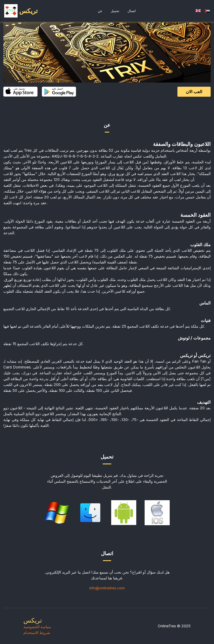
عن (100, 11)
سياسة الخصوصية (37, 627)
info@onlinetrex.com (107, 588)
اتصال (132, 11)
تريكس (33, 620)
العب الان (194, 92)
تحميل (115, 11)
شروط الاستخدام (37, 633)
